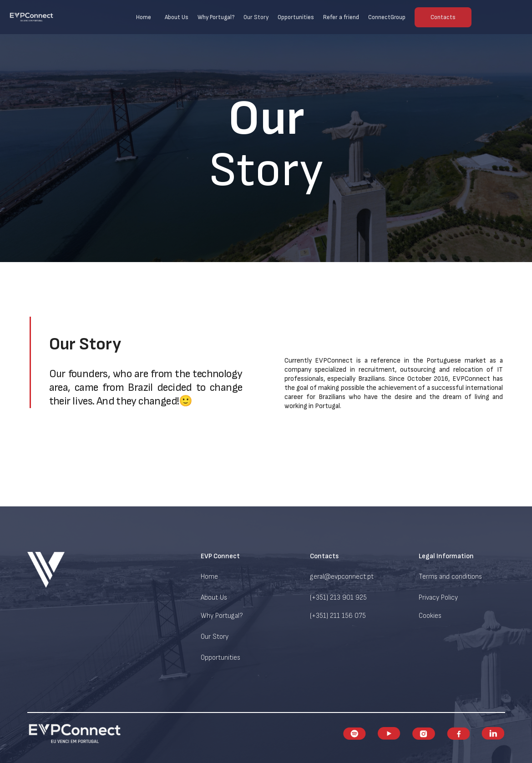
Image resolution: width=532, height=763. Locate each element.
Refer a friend (341, 17)
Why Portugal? (216, 17)
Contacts (443, 17)
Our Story (256, 17)
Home (144, 17)
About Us (177, 17)
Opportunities (296, 17)
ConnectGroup (387, 17)
